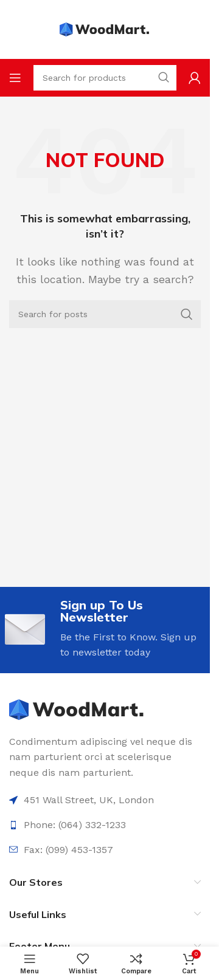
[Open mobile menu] (15, 78)
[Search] (105, 314)
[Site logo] (105, 29)
